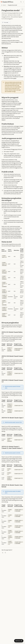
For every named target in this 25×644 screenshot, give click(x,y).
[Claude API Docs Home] (7, 2)
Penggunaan (14, 149)
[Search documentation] (21, 2)
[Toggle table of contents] (22, 9)
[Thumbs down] (5, 553)
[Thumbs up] (3, 553)
